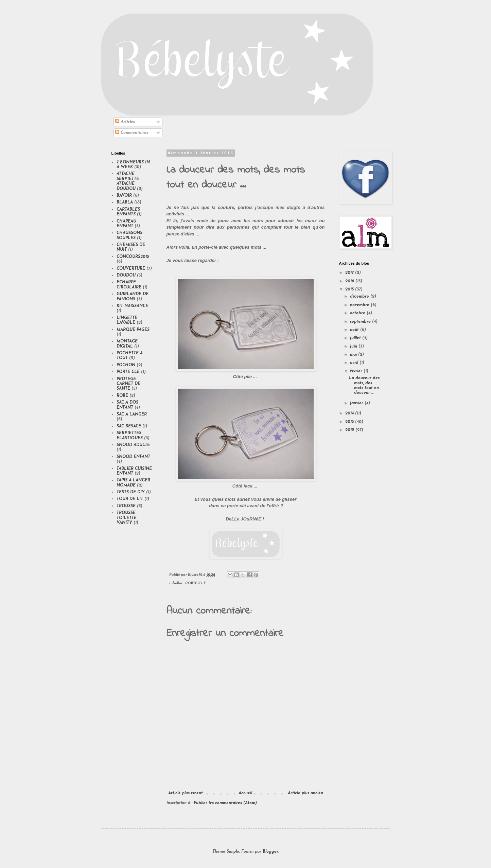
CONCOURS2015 (133, 257)
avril (355, 363)
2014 (350, 413)
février (357, 371)
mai (354, 355)
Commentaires (132, 133)
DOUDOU (126, 276)
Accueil (245, 793)
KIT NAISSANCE (132, 306)
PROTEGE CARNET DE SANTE (128, 384)
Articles (125, 122)
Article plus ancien (305, 793)
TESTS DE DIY (131, 492)
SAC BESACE (129, 426)
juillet (356, 338)
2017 (350, 273)
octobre (358, 313)
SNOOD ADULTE (133, 445)
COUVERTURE (131, 269)
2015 (350, 289)
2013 (350, 422)
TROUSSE (126, 506)
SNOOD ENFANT (133, 457)
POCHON (126, 365)
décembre (360, 297)
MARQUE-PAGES (133, 330)
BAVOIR (124, 196)
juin (354, 347)
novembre (360, 305)
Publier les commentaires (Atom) (225, 803)
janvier (357, 403)
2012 (350, 430)
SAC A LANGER (132, 414)
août (355, 330)
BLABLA (125, 202)
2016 (350, 281)
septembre (361, 322)
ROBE (122, 396)
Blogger (270, 852)
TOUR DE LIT (130, 499)
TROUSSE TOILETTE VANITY (127, 518)
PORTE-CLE (196, 583)
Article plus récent (186, 793)
